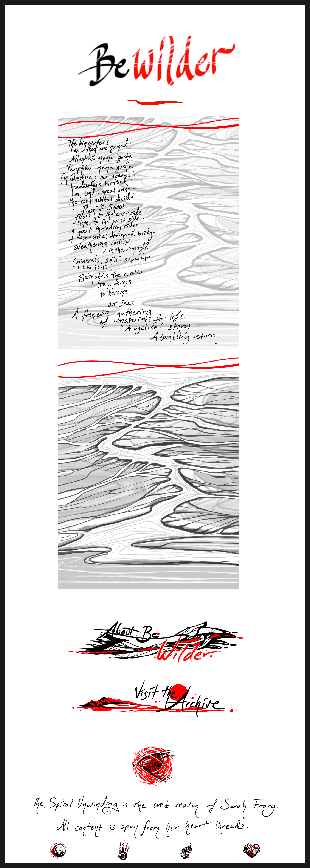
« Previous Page (50, 622)
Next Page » (269, 622)
